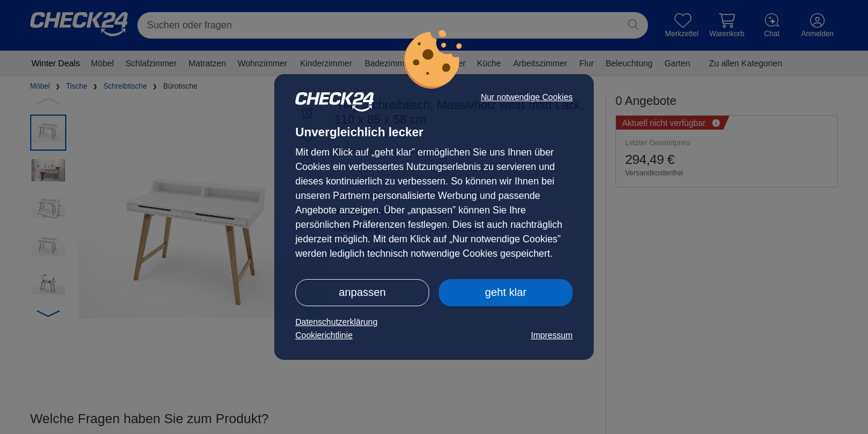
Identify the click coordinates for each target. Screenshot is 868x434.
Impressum (552, 335)
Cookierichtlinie (324, 335)
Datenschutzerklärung (336, 322)
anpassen (362, 292)
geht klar (505, 292)
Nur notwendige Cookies (527, 97)
